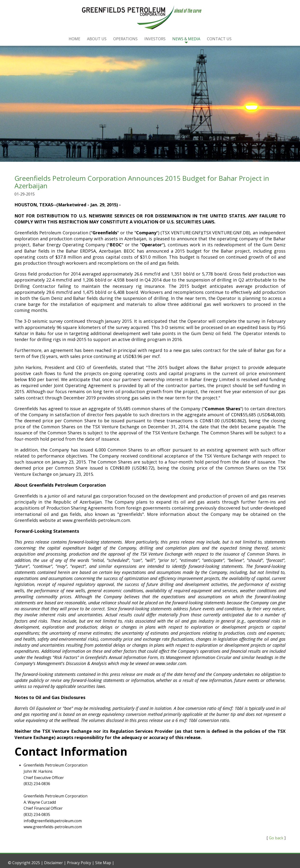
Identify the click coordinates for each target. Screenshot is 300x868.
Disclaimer (53, 863)
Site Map (103, 863)
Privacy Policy (79, 863)
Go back (276, 838)
